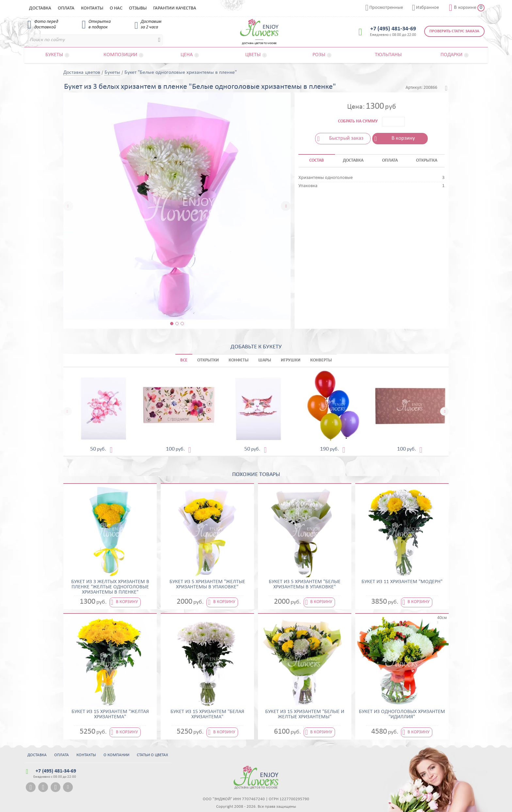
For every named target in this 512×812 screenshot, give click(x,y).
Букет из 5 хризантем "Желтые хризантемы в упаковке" (207, 584)
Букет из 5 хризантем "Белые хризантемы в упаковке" (305, 584)
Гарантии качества (175, 8)
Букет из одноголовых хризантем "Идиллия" (402, 714)
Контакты (92, 8)
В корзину (403, 138)
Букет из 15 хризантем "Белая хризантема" (207, 714)
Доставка (40, 8)
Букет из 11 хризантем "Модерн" (402, 582)
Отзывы (138, 8)
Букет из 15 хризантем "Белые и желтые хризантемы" (305, 714)
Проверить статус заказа (454, 31)
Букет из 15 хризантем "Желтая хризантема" (110, 714)
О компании (116, 755)
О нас (116, 8)
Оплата (66, 8)
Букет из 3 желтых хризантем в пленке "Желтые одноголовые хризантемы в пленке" (110, 587)
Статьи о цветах (152, 755)
